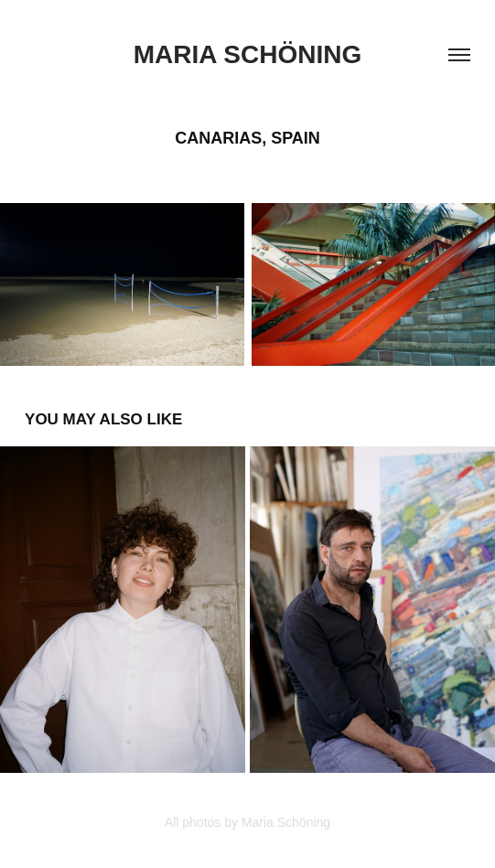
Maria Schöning (247, 54)
